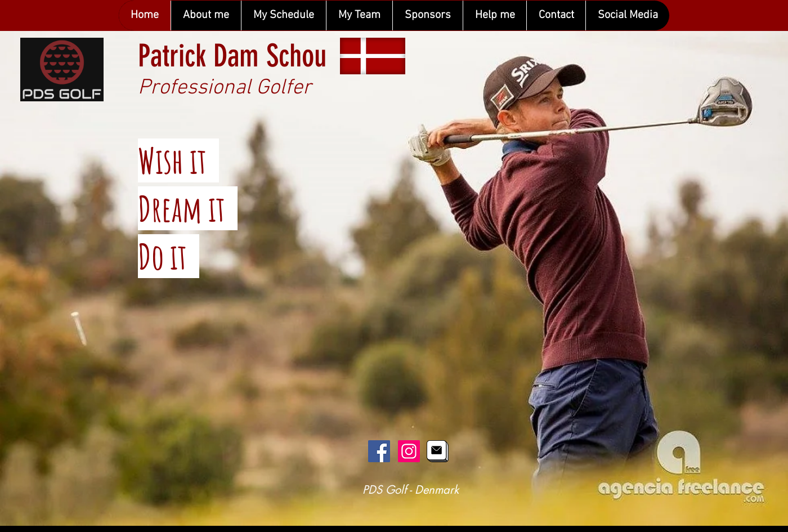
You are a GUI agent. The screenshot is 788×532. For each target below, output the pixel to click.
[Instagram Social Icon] (409, 451)
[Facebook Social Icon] (379, 451)
